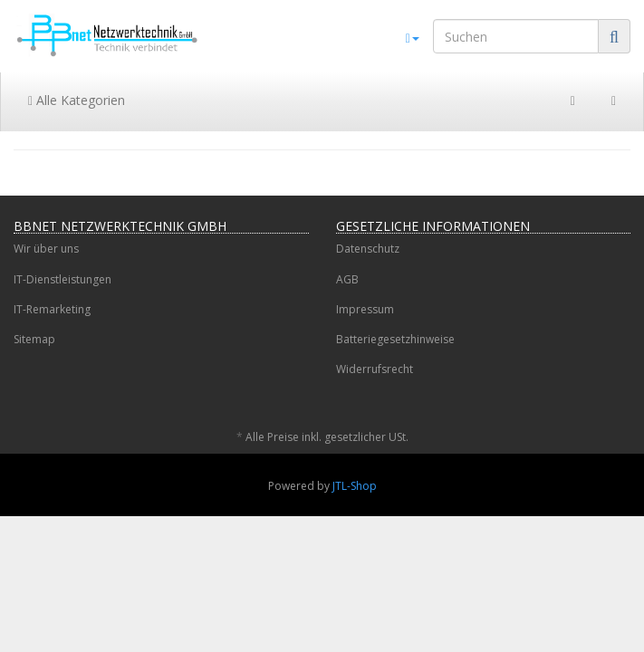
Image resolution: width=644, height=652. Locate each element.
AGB (347, 279)
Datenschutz (368, 249)
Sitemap (34, 339)
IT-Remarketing (52, 309)
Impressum (365, 309)
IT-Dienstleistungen (62, 279)
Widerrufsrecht (375, 369)
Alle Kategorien (77, 100)
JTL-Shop (355, 486)
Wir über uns (46, 249)
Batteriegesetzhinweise (395, 339)
